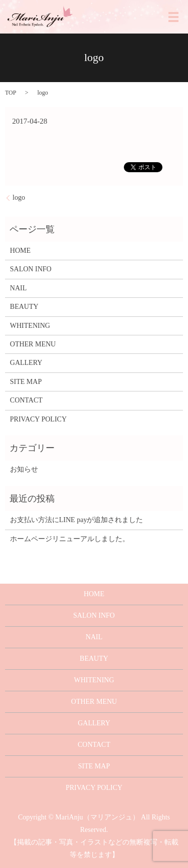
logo (19, 197)
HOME (20, 251)
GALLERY (26, 363)
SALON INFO (31, 269)
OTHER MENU (33, 344)
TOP (11, 93)
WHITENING (30, 326)
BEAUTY (24, 307)
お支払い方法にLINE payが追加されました (77, 520)
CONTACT (26, 400)
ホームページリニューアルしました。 (70, 539)
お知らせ (24, 469)
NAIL (18, 288)
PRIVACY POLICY (38, 419)
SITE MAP (26, 382)
